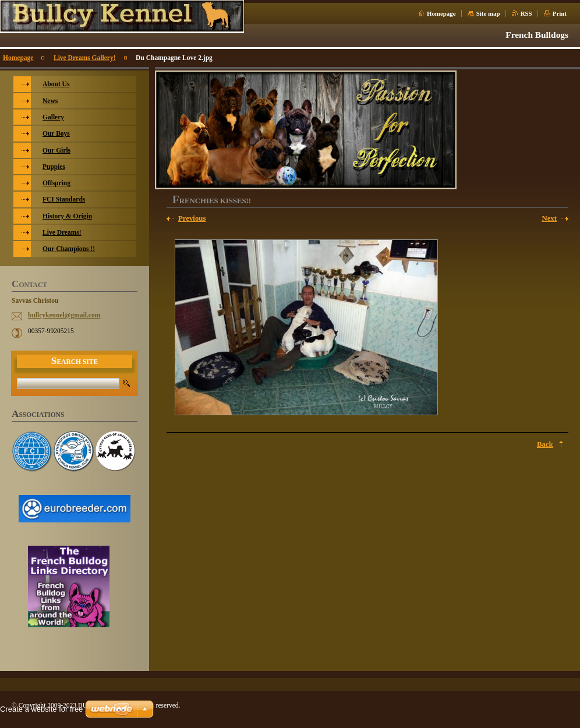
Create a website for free (41, 709)
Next (549, 218)
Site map (488, 13)
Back (545, 444)
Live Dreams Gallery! (85, 58)
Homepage (441, 13)
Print (560, 13)
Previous (192, 218)
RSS (526, 13)
